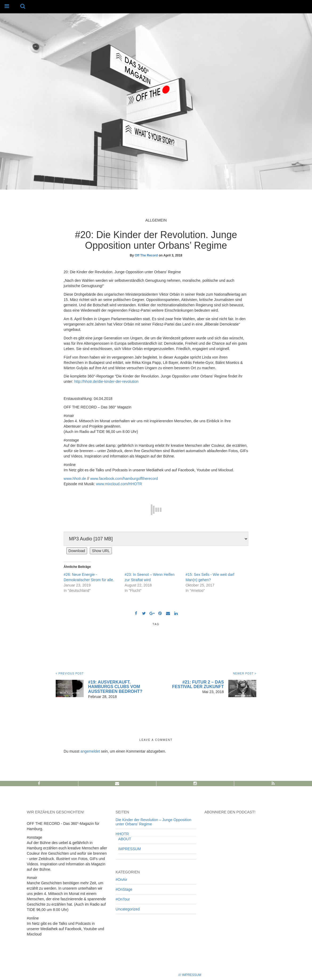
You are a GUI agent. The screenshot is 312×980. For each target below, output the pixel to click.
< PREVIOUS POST (70, 674)
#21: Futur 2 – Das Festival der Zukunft (198, 684)
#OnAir (121, 879)
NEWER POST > (245, 674)
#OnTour (123, 899)
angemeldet (90, 751)
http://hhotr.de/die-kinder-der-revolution (106, 381)
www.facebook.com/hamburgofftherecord (124, 479)
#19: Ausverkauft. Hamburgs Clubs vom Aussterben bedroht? (115, 687)
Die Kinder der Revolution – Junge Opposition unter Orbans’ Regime (153, 822)
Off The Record (146, 255)
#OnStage (124, 889)
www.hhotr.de (75, 479)
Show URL (101, 551)
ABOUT (125, 839)
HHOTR (122, 834)
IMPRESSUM (130, 849)
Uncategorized (128, 909)
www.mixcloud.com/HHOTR (119, 484)
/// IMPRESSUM (190, 975)
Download (77, 551)
